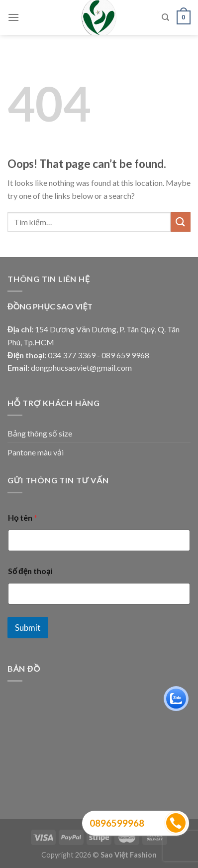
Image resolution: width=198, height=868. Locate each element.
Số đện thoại (30, 571)
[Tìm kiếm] (165, 17)
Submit (28, 628)
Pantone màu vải (36, 452)
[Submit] (181, 222)
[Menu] (13, 17)
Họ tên (23, 517)
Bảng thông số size (40, 433)
